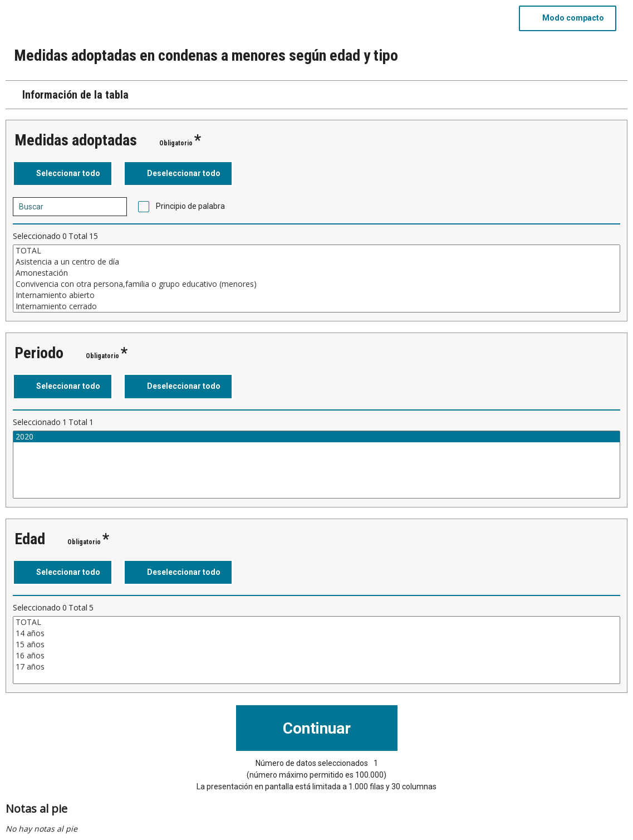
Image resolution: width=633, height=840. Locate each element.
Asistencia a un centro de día (316, 262)
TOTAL (316, 251)
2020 (316, 437)
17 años (316, 667)
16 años (316, 656)
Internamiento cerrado (316, 306)
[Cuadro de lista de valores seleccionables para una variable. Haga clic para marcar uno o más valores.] (316, 279)
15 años (316, 644)
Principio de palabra (190, 206)
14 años (316, 633)
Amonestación (316, 273)
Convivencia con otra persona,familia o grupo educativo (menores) (316, 284)
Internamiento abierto (316, 295)
